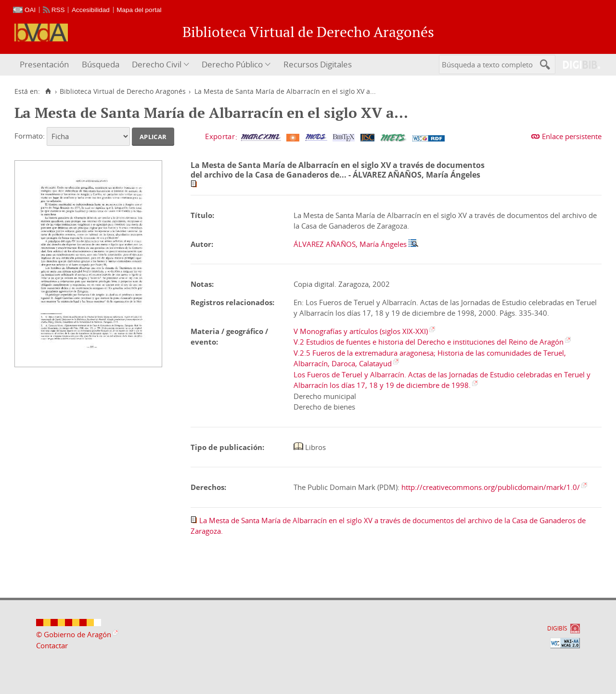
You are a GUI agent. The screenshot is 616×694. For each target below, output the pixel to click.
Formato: (30, 136)
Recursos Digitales (318, 64)
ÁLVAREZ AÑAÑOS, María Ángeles (350, 244)
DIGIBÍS (557, 628)
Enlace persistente (572, 136)
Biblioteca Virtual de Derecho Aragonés (123, 91)
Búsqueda (101, 64)
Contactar (52, 645)
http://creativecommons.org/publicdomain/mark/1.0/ (491, 487)
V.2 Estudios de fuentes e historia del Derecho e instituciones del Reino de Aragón (429, 342)
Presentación (44, 64)
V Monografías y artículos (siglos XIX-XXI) (361, 331)
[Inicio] (48, 91)
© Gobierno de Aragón (74, 634)
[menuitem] (45, 65)
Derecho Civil (157, 64)
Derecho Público (232, 64)
